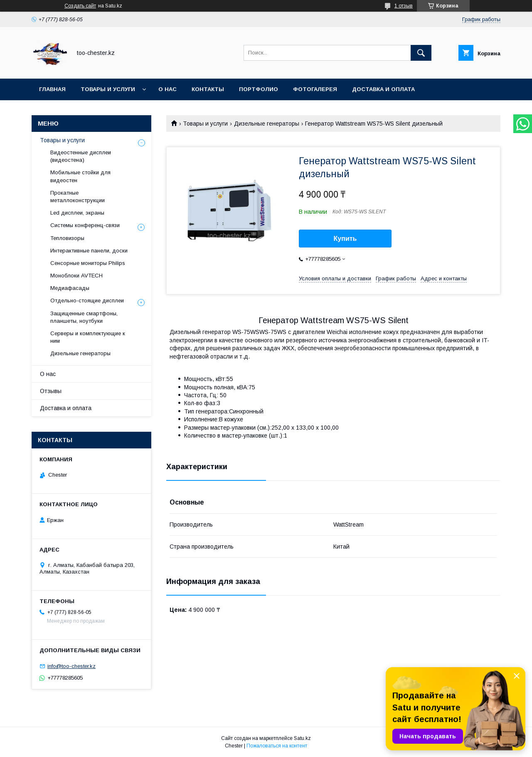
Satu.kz (302, 738)
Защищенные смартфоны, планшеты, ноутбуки (84, 317)
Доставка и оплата (383, 89)
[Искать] (421, 53)
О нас (167, 89)
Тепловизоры (67, 238)
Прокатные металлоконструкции (78, 197)
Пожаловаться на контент (277, 746)
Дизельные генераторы (267, 124)
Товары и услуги (108, 89)
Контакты (208, 89)
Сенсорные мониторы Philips (88, 263)
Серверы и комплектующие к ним (88, 337)
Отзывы (51, 391)
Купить (345, 239)
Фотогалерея (315, 89)
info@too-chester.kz (71, 666)
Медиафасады (70, 288)
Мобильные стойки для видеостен (80, 176)
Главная (52, 89)
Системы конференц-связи (85, 225)
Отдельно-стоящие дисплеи (87, 301)
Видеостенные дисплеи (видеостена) (81, 156)
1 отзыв (404, 6)
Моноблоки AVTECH (76, 276)
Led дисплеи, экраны (77, 213)
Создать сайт (80, 6)
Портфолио (259, 89)
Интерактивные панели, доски (89, 251)
